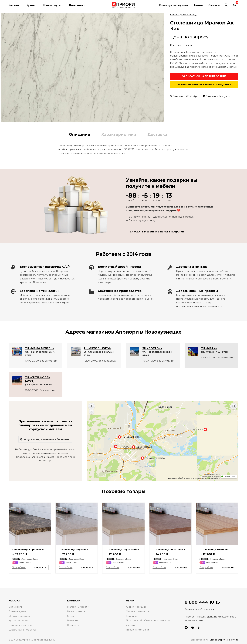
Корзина (131, 616)
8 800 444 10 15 (202, 602)
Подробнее (19, 567)
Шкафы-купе (52, 5)
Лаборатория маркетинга (224, 640)
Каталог (14, 5)
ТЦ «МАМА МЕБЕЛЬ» (39, 348)
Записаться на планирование (204, 76)
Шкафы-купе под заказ (23, 630)
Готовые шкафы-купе (21, 625)
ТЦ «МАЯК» (209, 348)
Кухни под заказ (19, 621)
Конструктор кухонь (173, 5)
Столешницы (189, 15)
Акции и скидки (136, 607)
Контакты (73, 625)
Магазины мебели (78, 607)
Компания (76, 5)
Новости (72, 621)
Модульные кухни (20, 616)
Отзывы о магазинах (138, 611)
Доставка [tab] (157, 134)
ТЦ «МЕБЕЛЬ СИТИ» (97, 348)
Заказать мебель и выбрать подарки (204, 84)
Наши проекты (76, 611)
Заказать (40, 567)
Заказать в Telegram (217, 96)
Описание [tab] (80, 134)
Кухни (31, 5)
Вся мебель (15, 607)
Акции (198, 5)
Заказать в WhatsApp (184, 96)
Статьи (71, 616)
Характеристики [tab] (119, 134)
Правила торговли (137, 630)
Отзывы (214, 5)
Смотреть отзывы (181, 45)
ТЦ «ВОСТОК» (152, 348)
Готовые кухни (17, 611)
